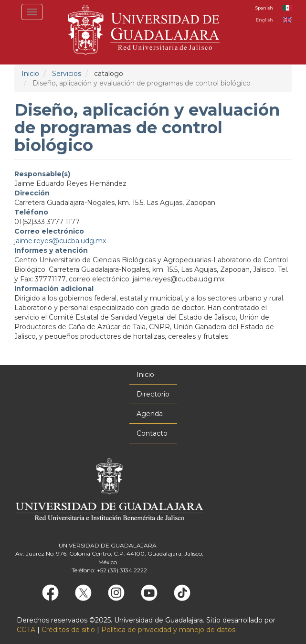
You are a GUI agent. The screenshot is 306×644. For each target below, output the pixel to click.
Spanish (264, 8)
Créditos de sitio (68, 630)
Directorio (153, 394)
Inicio (30, 74)
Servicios (67, 74)
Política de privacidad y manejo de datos (168, 630)
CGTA (26, 630)
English (264, 20)
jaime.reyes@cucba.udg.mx (60, 241)
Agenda (150, 414)
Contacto (152, 433)
